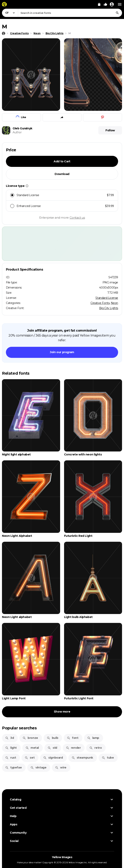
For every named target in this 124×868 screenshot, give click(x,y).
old (52, 748)
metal (32, 748)
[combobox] (70, 13)
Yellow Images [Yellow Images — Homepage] (62, 857)
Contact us (77, 218)
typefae (13, 767)
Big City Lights (109, 308)
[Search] (117, 13)
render (73, 748)
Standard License (107, 298)
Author (17, 132)
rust (11, 758)
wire (61, 767)
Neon (114, 303)
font (73, 738)
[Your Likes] (105, 4)
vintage (38, 767)
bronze (30, 738)
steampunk (82, 758)
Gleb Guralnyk (22, 128)
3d (9, 738)
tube (108, 758)
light (11, 748)
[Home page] (4, 33)
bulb (52, 738)
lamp (93, 738)
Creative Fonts (100, 303)
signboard (53, 758)
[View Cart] (99, 4)
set (30, 758)
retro (96, 748)
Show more (62, 712)
